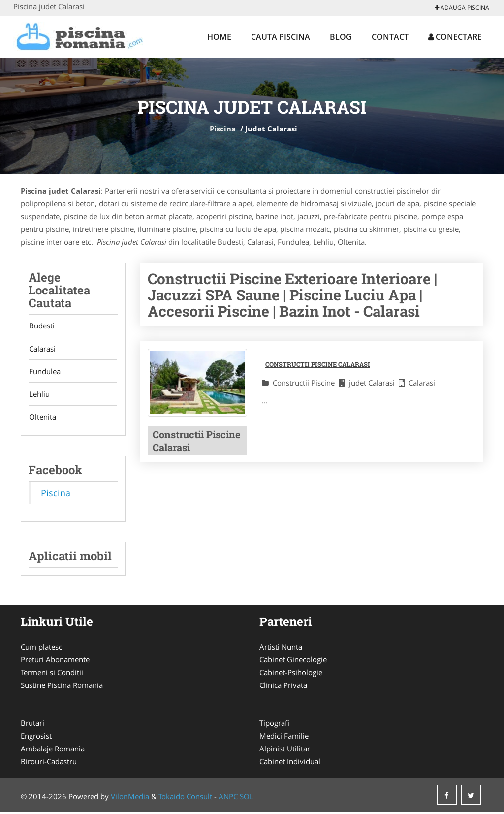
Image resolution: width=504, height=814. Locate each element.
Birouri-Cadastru (49, 763)
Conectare (455, 37)
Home (219, 37)
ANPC (228, 798)
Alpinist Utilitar (285, 750)
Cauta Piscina (281, 37)
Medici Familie (284, 738)
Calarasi (42, 349)
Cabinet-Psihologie (291, 674)
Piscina (223, 129)
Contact (390, 37)
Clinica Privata (283, 687)
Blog (341, 37)
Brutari (32, 725)
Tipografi (274, 725)
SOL (247, 798)
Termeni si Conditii (52, 674)
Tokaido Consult (185, 798)
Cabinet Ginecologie (293, 661)
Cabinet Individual (290, 763)
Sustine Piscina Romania (62, 687)
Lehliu (39, 395)
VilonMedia (130, 798)
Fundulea (44, 372)
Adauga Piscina (462, 8)
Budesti (41, 326)
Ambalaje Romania (53, 750)
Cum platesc (41, 649)
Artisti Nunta (281, 649)
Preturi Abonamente (55, 661)
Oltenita (42, 419)
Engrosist (36, 738)
